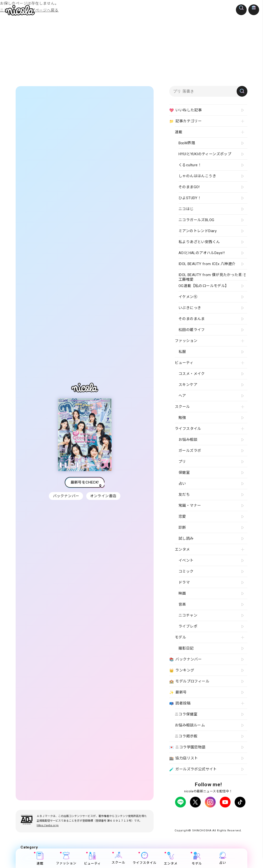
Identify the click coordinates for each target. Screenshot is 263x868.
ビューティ (92, 859)
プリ (182, 462)
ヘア (182, 396)
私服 (182, 352)
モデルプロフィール (189, 682)
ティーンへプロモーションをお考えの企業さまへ (208, 824)
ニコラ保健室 (186, 714)
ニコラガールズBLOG (196, 220)
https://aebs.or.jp (48, 830)
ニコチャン (188, 615)
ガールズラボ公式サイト (193, 769)
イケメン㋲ (188, 297)
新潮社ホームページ (220, 820)
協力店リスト (184, 758)
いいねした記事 (185, 110)
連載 (40, 859)
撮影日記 (186, 648)
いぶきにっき (190, 308)
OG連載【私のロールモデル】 (204, 286)
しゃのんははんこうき (197, 176)
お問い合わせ (192, 820)
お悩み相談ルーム (190, 725)
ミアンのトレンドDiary (198, 231)
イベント (186, 560)
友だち (184, 495)
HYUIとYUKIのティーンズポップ (205, 154)
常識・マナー (190, 506)
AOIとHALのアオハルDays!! (202, 253)
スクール (118, 858)
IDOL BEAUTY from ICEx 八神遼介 (207, 264)
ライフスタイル (145, 858)
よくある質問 (234, 816)
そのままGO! (189, 187)
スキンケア (188, 385)
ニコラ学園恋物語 (187, 747)
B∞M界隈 (187, 143)
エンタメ (171, 859)
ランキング (182, 671)
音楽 (182, 604)
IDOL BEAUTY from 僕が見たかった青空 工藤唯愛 (212, 276)
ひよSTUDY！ (190, 198)
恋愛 (182, 517)
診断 (182, 527)
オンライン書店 (104, 498)
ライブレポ (188, 626)
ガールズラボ (190, 451)
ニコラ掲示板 (186, 736)
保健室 (184, 473)
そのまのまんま (192, 319)
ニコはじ (186, 209)
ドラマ (184, 582)
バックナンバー (66, 498)
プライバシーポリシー (189, 816)
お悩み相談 (188, 440)
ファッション (66, 858)
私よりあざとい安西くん (199, 242)
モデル (197, 859)
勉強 (182, 418)
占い (223, 858)
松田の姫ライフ (192, 330)
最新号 (178, 692)
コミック (186, 571)
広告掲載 (215, 816)
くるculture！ (190, 165)
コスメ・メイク (192, 374)
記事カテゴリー (185, 121)
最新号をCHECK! (85, 485)
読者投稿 (180, 703)
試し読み (186, 538)
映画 (182, 593)
